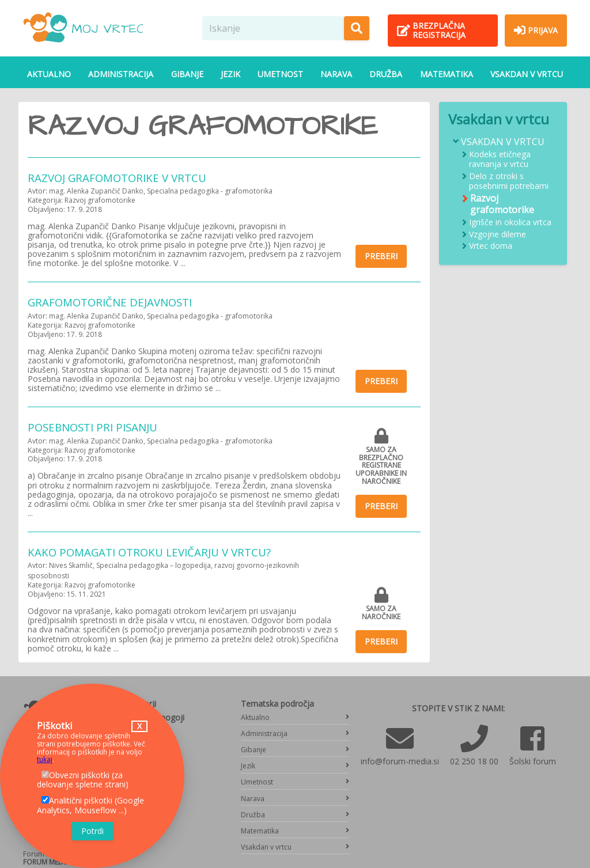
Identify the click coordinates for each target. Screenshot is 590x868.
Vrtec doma (491, 246)
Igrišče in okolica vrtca (510, 223)
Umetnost (280, 74)
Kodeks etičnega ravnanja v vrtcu (500, 160)
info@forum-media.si (400, 761)
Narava (336, 74)
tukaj (45, 759)
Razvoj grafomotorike (502, 204)
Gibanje (187, 74)
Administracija (121, 74)
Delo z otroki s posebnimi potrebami (509, 181)
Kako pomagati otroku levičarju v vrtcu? (149, 552)
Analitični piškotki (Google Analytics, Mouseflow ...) (90, 805)
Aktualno (49, 74)
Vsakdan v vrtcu (527, 74)
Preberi (381, 256)
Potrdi (92, 831)
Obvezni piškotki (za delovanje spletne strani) (83, 780)
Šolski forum (533, 761)
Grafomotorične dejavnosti (110, 302)
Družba (386, 74)
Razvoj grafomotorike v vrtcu (117, 178)
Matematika (447, 74)
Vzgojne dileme (498, 235)
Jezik (230, 74)
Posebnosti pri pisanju (92, 427)
